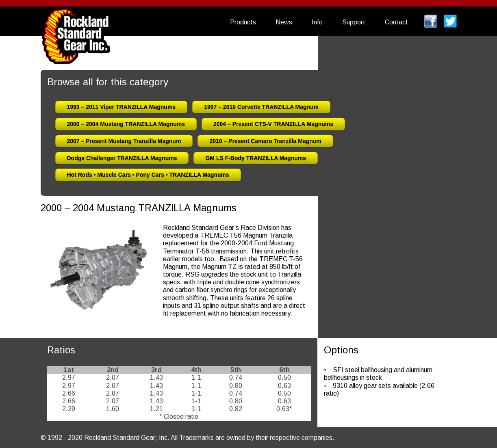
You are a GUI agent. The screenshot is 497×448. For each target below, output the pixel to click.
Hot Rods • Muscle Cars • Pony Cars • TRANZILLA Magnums (148, 175)
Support (354, 22)
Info (317, 22)
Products (243, 22)
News (284, 22)
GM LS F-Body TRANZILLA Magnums (256, 158)
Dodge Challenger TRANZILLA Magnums (122, 158)
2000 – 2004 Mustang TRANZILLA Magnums (126, 124)
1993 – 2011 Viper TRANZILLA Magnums (122, 107)
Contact (396, 22)
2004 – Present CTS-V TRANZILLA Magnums (273, 124)
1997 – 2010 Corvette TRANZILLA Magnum (261, 107)
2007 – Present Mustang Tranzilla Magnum (124, 141)
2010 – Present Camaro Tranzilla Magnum (265, 141)
